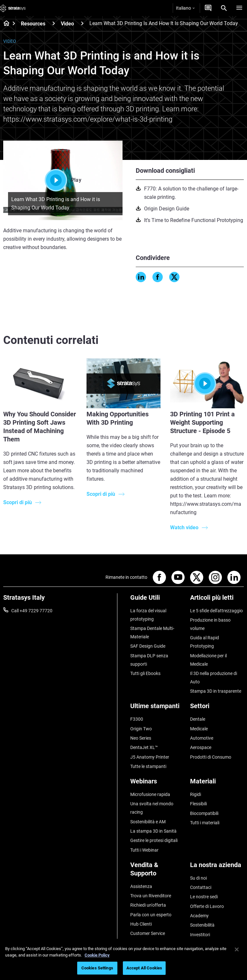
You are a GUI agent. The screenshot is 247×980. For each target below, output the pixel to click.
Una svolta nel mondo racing (152, 808)
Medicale (199, 729)
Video (67, 24)
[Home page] (4, 24)
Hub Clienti (141, 924)
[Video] (82, 23)
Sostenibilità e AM (148, 822)
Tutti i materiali (205, 823)
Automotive (202, 738)
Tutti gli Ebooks (145, 673)
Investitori (200, 935)
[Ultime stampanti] (157, 708)
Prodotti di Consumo (211, 757)
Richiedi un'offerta (148, 905)
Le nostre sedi (204, 897)
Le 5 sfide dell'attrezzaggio (216, 611)
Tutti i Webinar (144, 850)
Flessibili (198, 804)
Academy (199, 916)
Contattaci (201, 887)
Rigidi (196, 794)
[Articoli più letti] (217, 600)
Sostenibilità (202, 925)
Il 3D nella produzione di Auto (214, 678)
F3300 (137, 719)
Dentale (198, 719)
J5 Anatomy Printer (150, 757)
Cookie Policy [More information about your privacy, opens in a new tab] (97, 955)
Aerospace (201, 747)
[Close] (237, 949)
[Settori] (217, 708)
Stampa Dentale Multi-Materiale (152, 633)
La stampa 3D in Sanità (153, 831)
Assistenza (141, 886)
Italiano (185, 8)
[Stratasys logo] (13, 8)
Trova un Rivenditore (151, 896)
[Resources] (54, 23)
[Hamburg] (239, 8)
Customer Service (148, 933)
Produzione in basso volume (210, 624)
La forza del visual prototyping (148, 615)
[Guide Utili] (157, 600)
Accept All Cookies (144, 968)
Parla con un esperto (151, 915)
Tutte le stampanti (148, 766)
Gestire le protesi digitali (154, 840)
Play (63, 180)
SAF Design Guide (148, 646)
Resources (33, 24)
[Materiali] (217, 784)
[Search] (224, 8)
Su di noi (198, 878)
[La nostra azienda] (217, 867)
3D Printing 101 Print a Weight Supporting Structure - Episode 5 (202, 422)
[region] (123, 960)
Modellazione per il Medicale (208, 660)
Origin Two (141, 729)
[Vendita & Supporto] (157, 871)
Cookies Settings (97, 968)
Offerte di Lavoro (207, 906)
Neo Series (141, 738)
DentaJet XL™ (144, 747)
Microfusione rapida (150, 794)
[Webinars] (157, 784)
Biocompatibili (204, 813)
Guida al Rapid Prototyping (205, 642)
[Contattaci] (208, 8)
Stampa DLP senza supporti (149, 660)
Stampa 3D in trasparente (216, 691)
